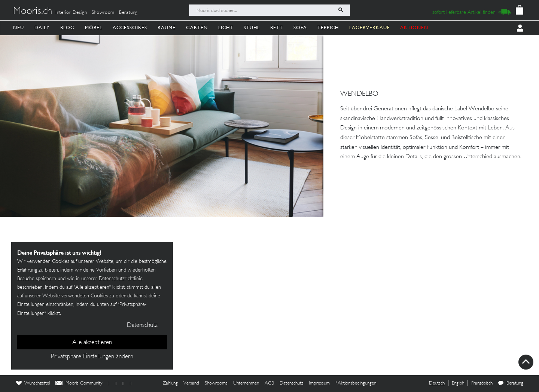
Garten (197, 27)
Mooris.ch (33, 12)
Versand (191, 383)
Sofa (300, 27)
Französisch (482, 383)
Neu (19, 27)
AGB (269, 383)
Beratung (128, 13)
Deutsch (437, 383)
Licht (226, 27)
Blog (67, 27)
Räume (167, 27)
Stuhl (252, 27)
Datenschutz (291, 383)
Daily (42, 27)
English (458, 383)
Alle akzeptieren (92, 343)
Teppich (328, 27)
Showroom (103, 13)
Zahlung (170, 383)
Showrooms (216, 383)
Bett (277, 27)
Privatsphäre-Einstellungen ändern (92, 357)
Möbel (94, 27)
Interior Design (71, 13)
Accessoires (130, 27)
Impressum (319, 383)
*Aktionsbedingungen (356, 383)
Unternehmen (246, 383)
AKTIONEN (414, 27)
